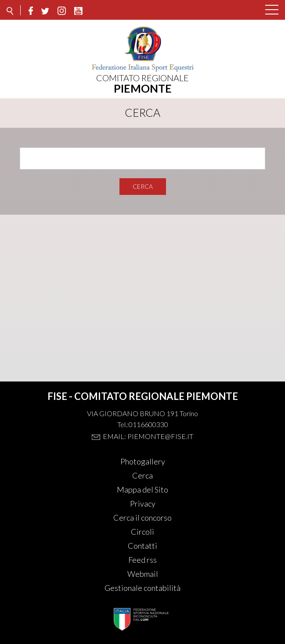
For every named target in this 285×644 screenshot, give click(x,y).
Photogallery (143, 461)
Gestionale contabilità (142, 588)
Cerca (143, 186)
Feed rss (142, 560)
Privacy (143, 504)
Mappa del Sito (142, 489)
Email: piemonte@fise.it (148, 436)
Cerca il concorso (142, 518)
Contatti (142, 546)
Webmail (143, 574)
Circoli (142, 532)
